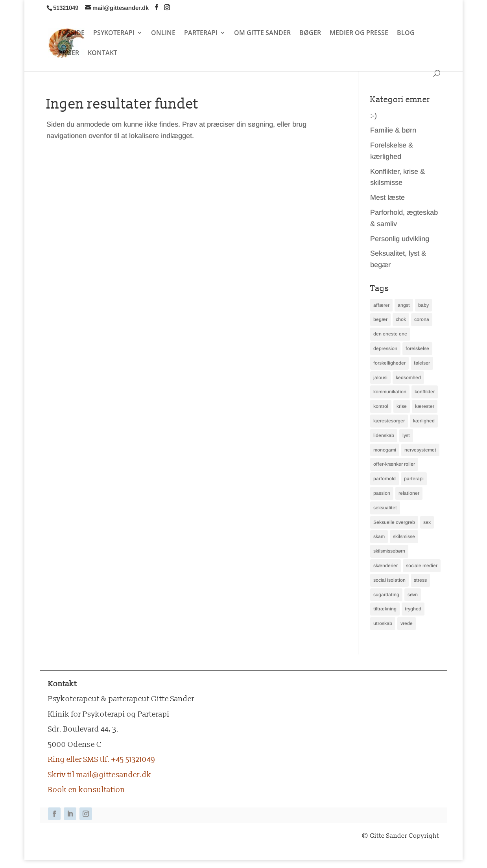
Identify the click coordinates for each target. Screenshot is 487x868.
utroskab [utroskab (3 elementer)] (383, 623)
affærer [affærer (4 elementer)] (381, 305)
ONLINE (163, 33)
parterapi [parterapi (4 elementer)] (414, 479)
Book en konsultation (87, 790)
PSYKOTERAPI (114, 33)
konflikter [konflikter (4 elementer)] (425, 392)
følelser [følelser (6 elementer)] (422, 363)
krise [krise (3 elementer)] (402, 406)
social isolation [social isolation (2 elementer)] (389, 580)
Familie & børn (393, 130)
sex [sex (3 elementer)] (427, 522)
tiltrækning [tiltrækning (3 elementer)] (385, 609)
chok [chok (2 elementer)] (401, 319)
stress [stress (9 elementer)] (420, 580)
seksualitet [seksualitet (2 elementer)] (385, 508)
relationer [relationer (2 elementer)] (409, 493)
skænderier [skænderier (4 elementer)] (386, 566)
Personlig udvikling (400, 239)
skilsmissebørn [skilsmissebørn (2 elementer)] (389, 551)
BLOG (406, 33)
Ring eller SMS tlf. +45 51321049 (101, 759)
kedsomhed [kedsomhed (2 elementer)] (408, 378)
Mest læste (387, 197)
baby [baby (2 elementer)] (423, 305)
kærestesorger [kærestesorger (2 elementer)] (389, 421)
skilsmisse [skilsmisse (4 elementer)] (404, 536)
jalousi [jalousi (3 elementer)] (380, 378)
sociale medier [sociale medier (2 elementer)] (422, 566)
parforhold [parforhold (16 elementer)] (385, 479)
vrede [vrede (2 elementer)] (407, 623)
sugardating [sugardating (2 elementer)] (386, 595)
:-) (374, 116)
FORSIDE (71, 33)
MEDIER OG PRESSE (359, 33)
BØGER (310, 33)
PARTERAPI (201, 33)
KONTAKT (102, 53)
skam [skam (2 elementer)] (379, 536)
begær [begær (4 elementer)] (380, 319)
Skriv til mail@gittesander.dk (100, 775)
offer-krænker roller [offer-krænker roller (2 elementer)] (394, 464)
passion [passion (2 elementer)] (382, 493)
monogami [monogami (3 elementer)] (385, 450)
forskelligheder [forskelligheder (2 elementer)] (389, 363)
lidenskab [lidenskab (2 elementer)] (384, 435)
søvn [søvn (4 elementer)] (413, 595)
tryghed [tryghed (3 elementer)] (413, 609)
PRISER (69, 53)
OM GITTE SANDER (262, 33)
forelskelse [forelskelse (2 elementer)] (417, 348)
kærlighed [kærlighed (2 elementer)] (424, 421)
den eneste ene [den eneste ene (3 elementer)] (390, 334)
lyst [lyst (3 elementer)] (406, 435)
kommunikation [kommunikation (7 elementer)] (390, 392)
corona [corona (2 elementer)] (422, 319)
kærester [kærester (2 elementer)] (425, 406)
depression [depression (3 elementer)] (385, 348)
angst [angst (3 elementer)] (404, 305)
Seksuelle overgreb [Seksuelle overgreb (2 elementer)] (394, 522)
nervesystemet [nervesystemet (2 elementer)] (420, 450)
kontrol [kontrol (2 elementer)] (381, 406)
